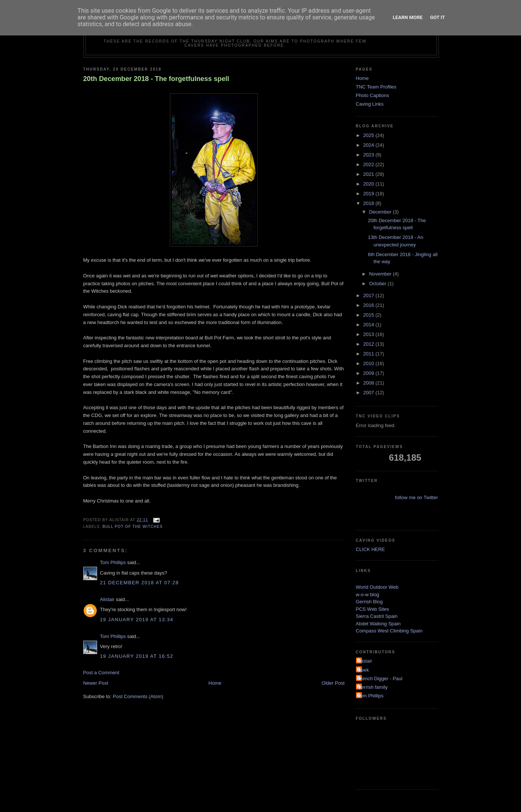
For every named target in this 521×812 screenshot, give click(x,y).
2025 (370, 135)
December (381, 212)
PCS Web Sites (373, 609)
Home (215, 683)
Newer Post (96, 683)
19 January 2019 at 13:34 (137, 620)
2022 (370, 164)
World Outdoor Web (377, 587)
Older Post (333, 683)
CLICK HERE (370, 549)
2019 (370, 194)
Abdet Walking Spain (378, 624)
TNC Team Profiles (376, 87)
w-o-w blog (368, 595)
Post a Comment (101, 673)
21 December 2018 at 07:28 (139, 583)
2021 (370, 174)
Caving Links (370, 104)
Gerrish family (373, 687)
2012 (370, 344)
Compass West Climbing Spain (389, 631)
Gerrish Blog (369, 602)
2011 (370, 354)
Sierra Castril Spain (377, 616)
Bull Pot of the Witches (133, 527)
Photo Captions (373, 95)
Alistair (107, 599)
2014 (370, 325)
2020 (370, 184)
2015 (370, 315)
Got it (437, 17)
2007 (370, 393)
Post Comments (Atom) (138, 696)
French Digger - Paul (380, 679)
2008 (370, 383)
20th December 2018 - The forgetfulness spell (156, 79)
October (378, 284)
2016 (370, 305)
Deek (363, 670)
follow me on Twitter (417, 497)
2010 (370, 363)
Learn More (408, 17)
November (381, 274)
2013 (370, 334)
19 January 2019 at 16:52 (137, 656)
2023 (370, 155)
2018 (370, 203)
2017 (370, 295)
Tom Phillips (113, 562)
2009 (370, 373)
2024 (370, 145)
